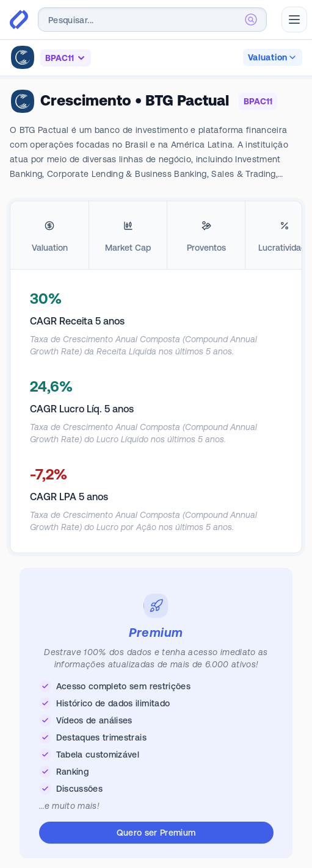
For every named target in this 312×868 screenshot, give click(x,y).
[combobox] (152, 20)
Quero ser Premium (156, 833)
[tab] (49, 235)
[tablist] (156, 235)
